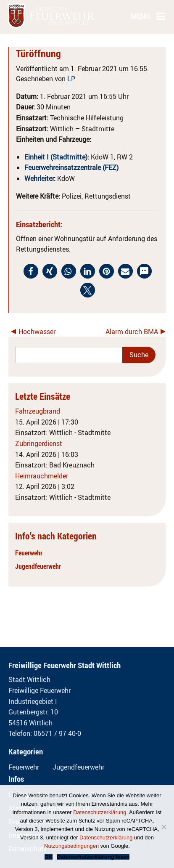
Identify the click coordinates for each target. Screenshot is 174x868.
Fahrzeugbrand (38, 411)
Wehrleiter (39, 178)
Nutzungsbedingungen (71, 846)
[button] (31, 271)
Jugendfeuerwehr (38, 566)
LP (71, 79)
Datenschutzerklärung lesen (93, 857)
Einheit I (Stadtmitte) (56, 157)
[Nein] (163, 827)
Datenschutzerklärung (100, 812)
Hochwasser (37, 332)
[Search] (69, 355)
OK (49, 857)
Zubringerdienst (39, 443)
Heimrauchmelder (42, 476)
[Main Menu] (161, 16)
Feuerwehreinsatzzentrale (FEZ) (71, 167)
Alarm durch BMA (132, 332)
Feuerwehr (29, 553)
